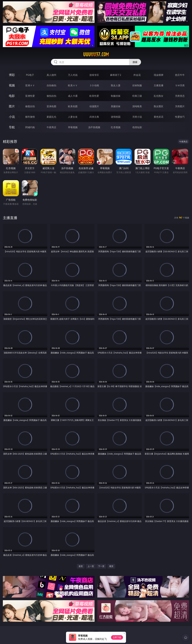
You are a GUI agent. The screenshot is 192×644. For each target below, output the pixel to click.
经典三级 (137, 96)
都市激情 (30, 117)
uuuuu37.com (96, 54)
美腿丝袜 (116, 106)
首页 (81, 566)
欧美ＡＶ (73, 85)
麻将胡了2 (116, 75)
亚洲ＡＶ (30, 85)
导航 (12, 127)
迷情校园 (116, 117)
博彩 (12, 75)
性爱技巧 (180, 117)
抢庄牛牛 (180, 75)
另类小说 (137, 117)
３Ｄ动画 (94, 85)
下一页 (101, 566)
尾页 (111, 566)
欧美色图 (73, 106)
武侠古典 (94, 117)
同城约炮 (30, 127)
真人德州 (51, 75)
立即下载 (117, 637)
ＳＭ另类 (180, 85)
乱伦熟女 (159, 96)
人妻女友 (73, 117)
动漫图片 (94, 106)
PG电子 (30, 75)
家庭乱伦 (51, 117)
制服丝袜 (116, 96)
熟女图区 (159, 106)
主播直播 (159, 85)
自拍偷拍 (51, 85)
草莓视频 (73, 127)
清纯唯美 (137, 106)
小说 (12, 117)
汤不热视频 (94, 127)
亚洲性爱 (30, 96)
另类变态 (180, 96)
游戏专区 (94, 75)
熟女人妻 (116, 85)
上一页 (91, 566)
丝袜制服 (137, 85)
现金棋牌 (159, 75)
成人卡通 (73, 96)
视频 (12, 85)
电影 (12, 96)
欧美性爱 (94, 96)
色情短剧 (137, 127)
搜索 (135, 62)
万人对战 (73, 75)
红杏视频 (116, 127)
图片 (12, 106)
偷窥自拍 (30, 106)
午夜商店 (51, 127)
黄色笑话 (159, 117)
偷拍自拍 (51, 96)
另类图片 (180, 106)
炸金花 (137, 75)
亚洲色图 (51, 106)
